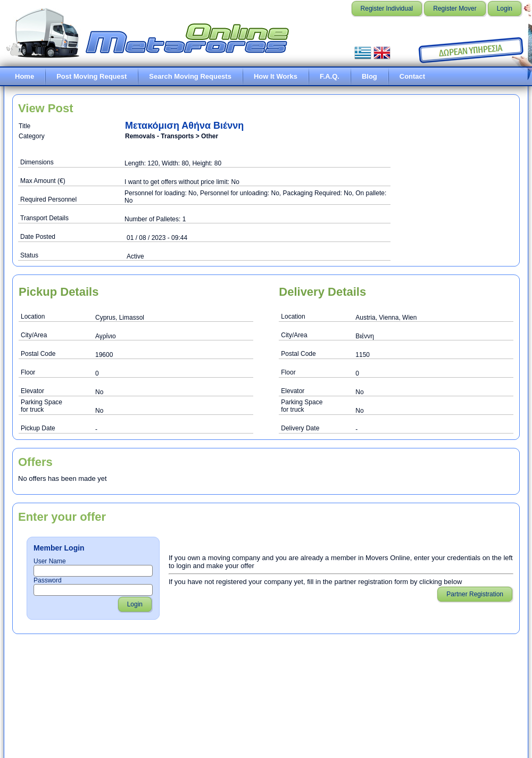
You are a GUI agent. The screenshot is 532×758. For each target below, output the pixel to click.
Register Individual (387, 9)
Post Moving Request (92, 76)
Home (24, 76)
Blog (369, 76)
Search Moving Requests (190, 76)
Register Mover (455, 9)
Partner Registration (475, 594)
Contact (412, 76)
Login (505, 9)
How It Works (276, 76)
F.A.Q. (330, 76)
